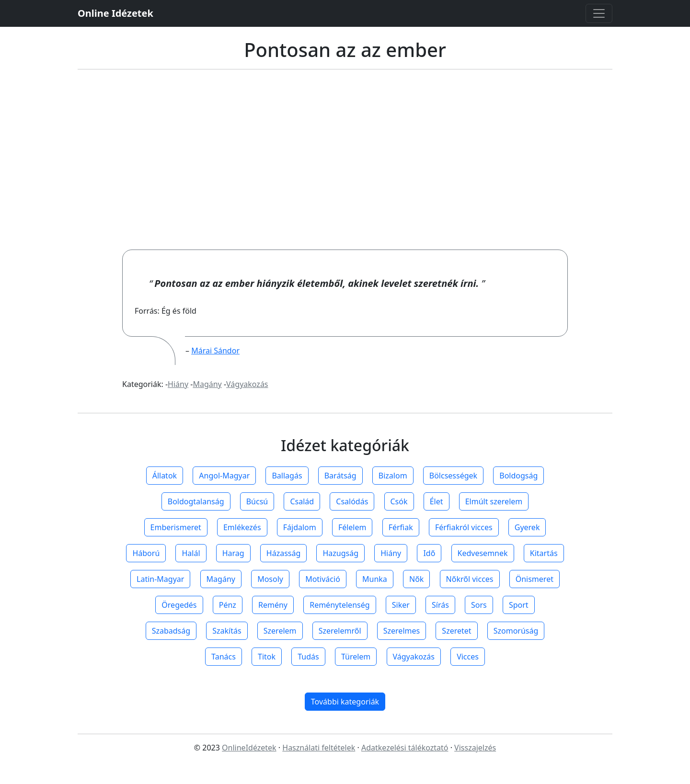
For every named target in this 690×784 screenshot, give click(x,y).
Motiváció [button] (323, 579)
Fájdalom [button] (300, 527)
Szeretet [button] (456, 631)
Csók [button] (399, 501)
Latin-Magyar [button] (160, 579)
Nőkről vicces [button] (470, 579)
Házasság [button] (283, 553)
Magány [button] (221, 579)
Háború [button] (146, 553)
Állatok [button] (165, 476)
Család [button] (302, 501)
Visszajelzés (475, 748)
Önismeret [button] (535, 579)
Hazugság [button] (340, 553)
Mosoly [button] (270, 579)
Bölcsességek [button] (453, 476)
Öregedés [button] (179, 605)
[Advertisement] (345, 159)
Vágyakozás (247, 384)
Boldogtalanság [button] (196, 501)
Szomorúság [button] (516, 631)
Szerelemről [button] (340, 631)
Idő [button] (429, 553)
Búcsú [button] (257, 501)
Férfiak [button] (401, 527)
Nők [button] (416, 579)
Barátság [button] (340, 476)
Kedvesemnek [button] (483, 553)
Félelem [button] (352, 527)
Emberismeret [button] (176, 527)
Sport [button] (519, 605)
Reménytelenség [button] (339, 605)
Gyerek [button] (527, 527)
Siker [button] (401, 605)
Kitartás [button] (544, 553)
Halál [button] (191, 553)
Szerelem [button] (280, 631)
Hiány (178, 384)
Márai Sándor (215, 351)
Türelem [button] (356, 657)
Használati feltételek (319, 748)
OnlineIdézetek (249, 748)
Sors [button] (479, 605)
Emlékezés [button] (242, 527)
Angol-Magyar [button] (224, 476)
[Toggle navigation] (599, 13)
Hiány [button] (391, 553)
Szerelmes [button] (402, 631)
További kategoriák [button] (345, 702)
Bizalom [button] (393, 476)
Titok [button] (267, 657)
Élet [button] (437, 501)
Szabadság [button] (171, 631)
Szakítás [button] (227, 631)
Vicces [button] (468, 657)
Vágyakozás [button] (414, 657)
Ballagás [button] (287, 476)
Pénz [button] (228, 605)
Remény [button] (273, 605)
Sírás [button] (440, 605)
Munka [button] (375, 579)
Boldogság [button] (518, 476)
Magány (207, 384)
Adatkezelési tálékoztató (405, 748)
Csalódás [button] (352, 501)
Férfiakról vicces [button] (464, 527)
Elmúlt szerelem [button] (494, 501)
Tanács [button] (224, 657)
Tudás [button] (308, 657)
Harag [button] (233, 553)
